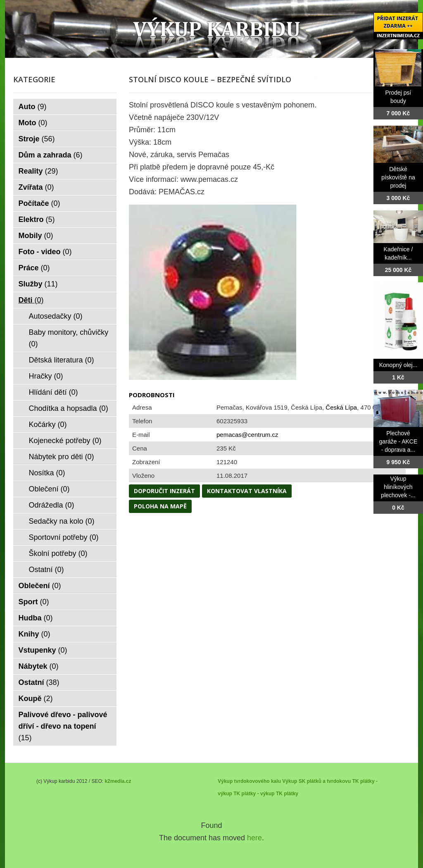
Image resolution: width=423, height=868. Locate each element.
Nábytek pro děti (62, 457)
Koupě (36, 699)
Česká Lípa (341, 407)
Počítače (39, 203)
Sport (34, 602)
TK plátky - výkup (254, 794)
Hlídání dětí (53, 392)
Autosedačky (56, 316)
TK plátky (287, 794)
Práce (34, 268)
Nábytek (39, 666)
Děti (31, 300)
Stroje (37, 139)
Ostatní (46, 570)
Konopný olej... (398, 365)
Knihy (34, 634)
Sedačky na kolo (62, 521)
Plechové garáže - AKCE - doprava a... (398, 441)
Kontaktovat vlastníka (247, 491)
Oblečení (49, 489)
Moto (33, 123)
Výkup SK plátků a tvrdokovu (316, 781)
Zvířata (36, 187)
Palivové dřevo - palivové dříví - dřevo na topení (63, 726)
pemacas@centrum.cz (247, 435)
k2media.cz (118, 781)
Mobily (36, 236)
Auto (33, 107)
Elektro (37, 219)
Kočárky (48, 424)
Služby (38, 284)
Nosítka (47, 473)
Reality (38, 171)
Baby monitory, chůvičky (69, 338)
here (254, 838)
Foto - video (45, 252)
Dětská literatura (62, 360)
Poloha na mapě (160, 506)
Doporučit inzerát (164, 491)
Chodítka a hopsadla (69, 408)
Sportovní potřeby (64, 537)
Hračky (46, 376)
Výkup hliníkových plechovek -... (398, 487)
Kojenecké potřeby (65, 441)
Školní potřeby (58, 553)
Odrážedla (52, 505)
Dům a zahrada (51, 155)
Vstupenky (43, 650)
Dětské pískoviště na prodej (398, 177)
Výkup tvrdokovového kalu (249, 781)
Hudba (36, 618)
